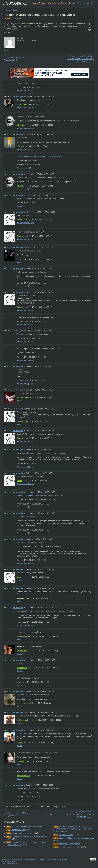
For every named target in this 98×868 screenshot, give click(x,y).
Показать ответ (22, 91)
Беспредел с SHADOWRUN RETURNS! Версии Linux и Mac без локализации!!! (79, 59)
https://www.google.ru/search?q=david (33, 495)
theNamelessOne (24, 720)
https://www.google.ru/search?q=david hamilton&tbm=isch (39, 156)
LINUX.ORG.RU (15, 3)
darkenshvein (22, 636)
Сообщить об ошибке (9, 861)
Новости (34, 3)
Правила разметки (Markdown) (56, 859)
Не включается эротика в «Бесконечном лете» (40, 15)
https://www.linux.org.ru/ (10, 863)
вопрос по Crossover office (70, 844)
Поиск (71, 3)
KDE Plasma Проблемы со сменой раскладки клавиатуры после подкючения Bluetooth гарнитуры (74, 829)
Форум (57, 3)
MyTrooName (22, 651)
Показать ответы (23, 107)
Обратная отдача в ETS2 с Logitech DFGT (17, 59)
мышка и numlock (66, 835)
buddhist (20, 743)
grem (19, 703)
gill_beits (20, 125)
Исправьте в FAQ (19, 830)
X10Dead (21, 397)
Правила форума (17, 859)
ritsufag (20, 761)
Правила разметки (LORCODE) (34, 859)
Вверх (93, 859)
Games (15, 10)
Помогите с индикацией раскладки (26, 826)
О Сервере (6, 859)
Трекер (64, 3)
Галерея (43, 3)
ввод (14, 19)
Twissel (20, 598)
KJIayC (20, 146)
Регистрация (84, 3)
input (9, 19)
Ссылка (7, 50)
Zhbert (19, 259)
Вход (93, 3)
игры (19, 19)
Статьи (50, 3)
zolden (19, 104)
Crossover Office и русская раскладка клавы (77, 838)
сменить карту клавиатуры (22, 833)
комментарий (18, 97)
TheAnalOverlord (24, 776)
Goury (19, 220)
